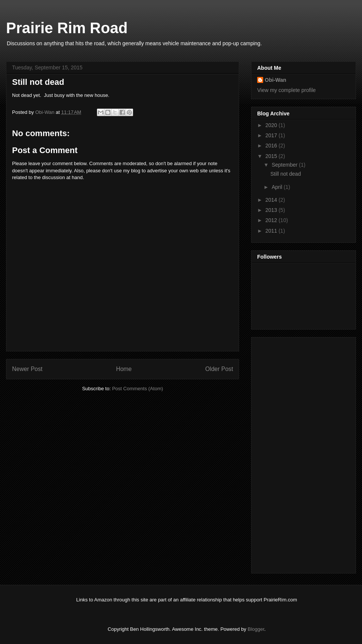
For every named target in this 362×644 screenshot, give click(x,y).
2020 (272, 125)
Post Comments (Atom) (137, 389)
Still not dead (286, 174)
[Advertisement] (287, 453)
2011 (272, 231)
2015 (272, 156)
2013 (272, 210)
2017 (272, 135)
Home (124, 369)
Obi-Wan (45, 112)
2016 (272, 146)
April (278, 187)
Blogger (256, 629)
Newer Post (27, 369)
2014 (272, 200)
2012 (272, 220)
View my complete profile (286, 90)
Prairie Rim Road (67, 28)
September (285, 165)
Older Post (219, 369)
